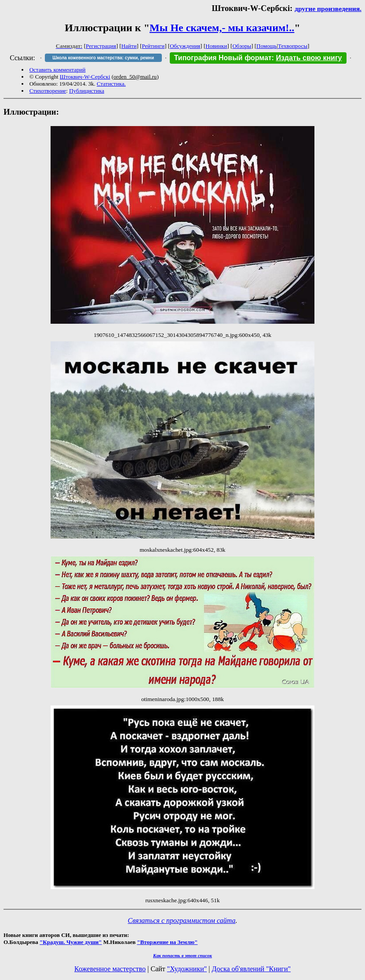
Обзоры (242, 46)
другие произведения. (328, 9)
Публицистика (87, 91)
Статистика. (111, 84)
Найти (129, 46)
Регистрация (101, 46)
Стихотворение (48, 91)
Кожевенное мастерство (110, 969)
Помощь (266, 46)
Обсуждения (185, 46)
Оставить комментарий (58, 70)
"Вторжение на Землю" (167, 942)
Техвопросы (293, 46)
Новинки (216, 46)
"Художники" (187, 969)
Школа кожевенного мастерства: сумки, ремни (103, 58)
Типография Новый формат (223, 58)
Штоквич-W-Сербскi (85, 77)
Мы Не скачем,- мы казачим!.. (222, 28)
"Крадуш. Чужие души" (71, 942)
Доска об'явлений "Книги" (251, 969)
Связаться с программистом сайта (182, 920)
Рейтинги (153, 46)
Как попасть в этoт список (182, 955)
